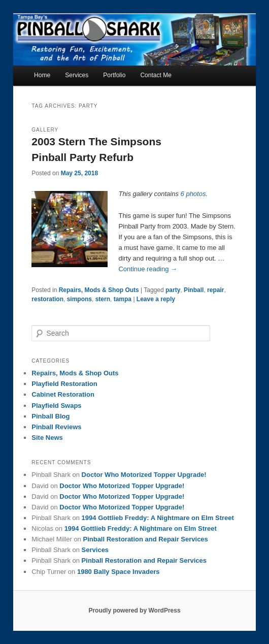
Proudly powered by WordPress (134, 610)
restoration (47, 299)
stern (103, 299)
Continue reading (148, 269)
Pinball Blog (51, 416)
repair (215, 290)
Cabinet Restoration (63, 394)
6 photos (193, 194)
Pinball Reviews (56, 427)
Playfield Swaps (56, 406)
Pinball (194, 290)
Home (42, 75)
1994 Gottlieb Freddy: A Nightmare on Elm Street (158, 518)
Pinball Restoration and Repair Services (145, 539)
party (173, 290)
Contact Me (156, 75)
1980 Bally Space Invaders (119, 572)
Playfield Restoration (64, 384)
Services (77, 75)
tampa (123, 299)
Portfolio (114, 75)
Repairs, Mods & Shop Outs (99, 290)
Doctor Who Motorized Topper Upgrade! (144, 475)
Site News (47, 438)
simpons (79, 299)
